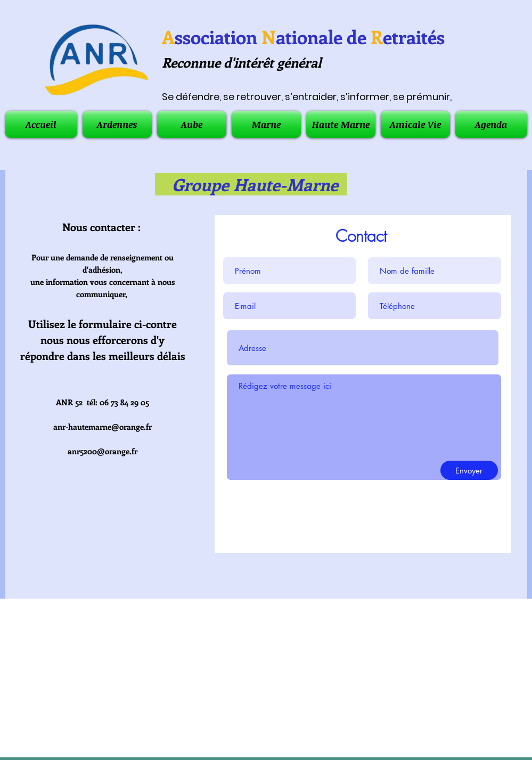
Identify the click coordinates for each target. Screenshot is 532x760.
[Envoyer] (469, 470)
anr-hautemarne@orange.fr (103, 427)
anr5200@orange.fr (103, 451)
